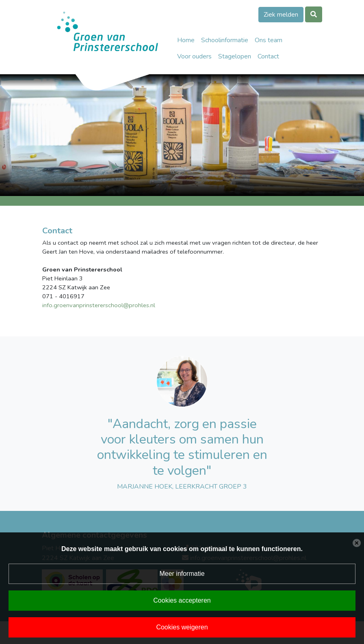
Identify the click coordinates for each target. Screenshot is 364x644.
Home (186, 40)
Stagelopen (235, 56)
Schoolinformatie (225, 40)
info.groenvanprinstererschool (83, 305)
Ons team (269, 40)
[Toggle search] (314, 14)
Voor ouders (194, 56)
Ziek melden (281, 15)
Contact (268, 56)
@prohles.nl (139, 305)
